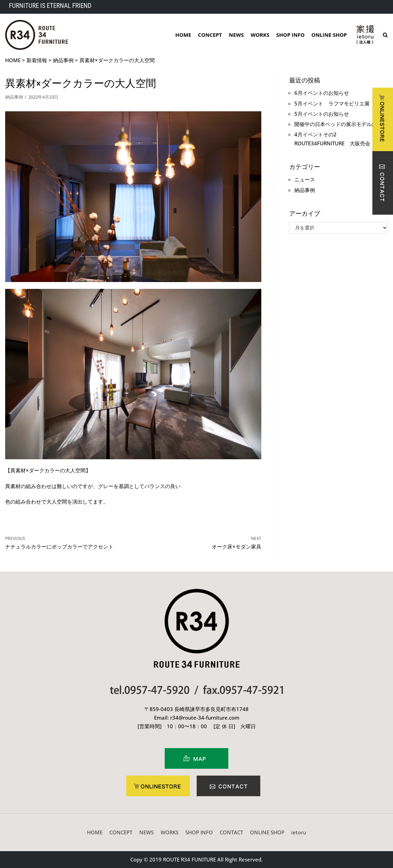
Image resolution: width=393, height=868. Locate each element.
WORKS (260, 35)
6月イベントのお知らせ (322, 93)
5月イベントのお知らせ (322, 114)
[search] (385, 35)
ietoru (299, 832)
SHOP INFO (291, 35)
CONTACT (231, 832)
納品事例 (14, 97)
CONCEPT (210, 35)
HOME (183, 35)
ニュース (305, 179)
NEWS (236, 35)
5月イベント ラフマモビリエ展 (332, 103)
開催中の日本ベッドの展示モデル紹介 (338, 124)
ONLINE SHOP (329, 35)
